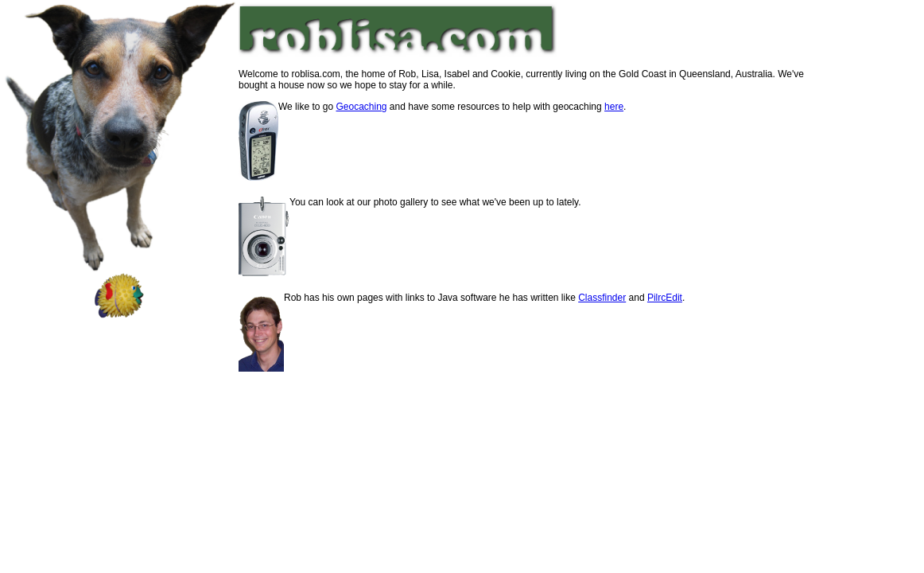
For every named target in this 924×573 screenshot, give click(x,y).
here (614, 107)
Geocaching (361, 107)
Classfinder (602, 298)
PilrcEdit (665, 298)
